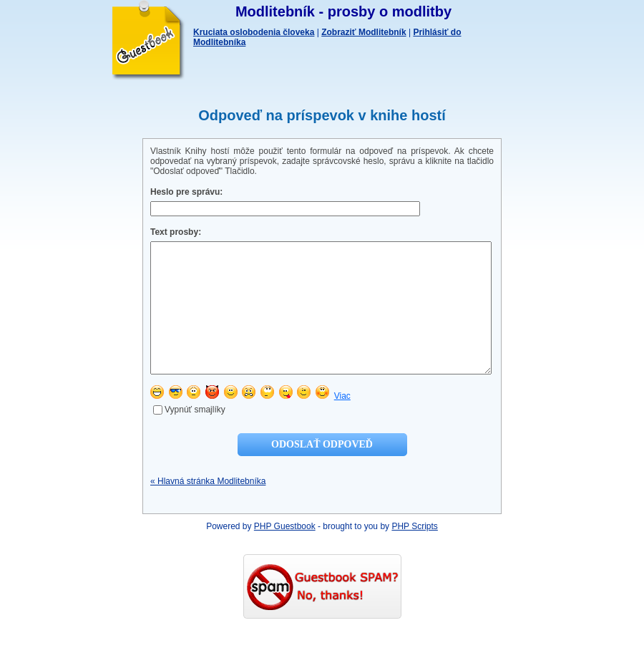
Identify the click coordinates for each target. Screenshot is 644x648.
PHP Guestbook (285, 552)
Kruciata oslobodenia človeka (254, 32)
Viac (342, 422)
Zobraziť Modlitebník (364, 32)
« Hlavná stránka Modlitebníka (208, 507)
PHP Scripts (414, 552)
